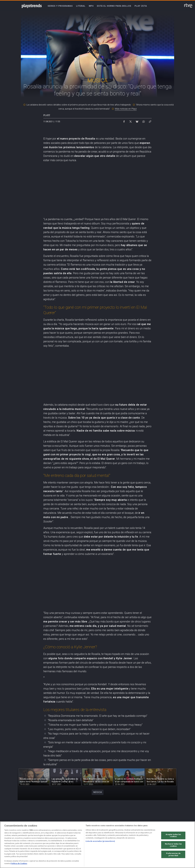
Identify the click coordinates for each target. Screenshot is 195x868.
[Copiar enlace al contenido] (150, 121)
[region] (97, 845)
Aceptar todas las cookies (173, 835)
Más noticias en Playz (126, 109)
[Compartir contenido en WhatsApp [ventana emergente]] (144, 121)
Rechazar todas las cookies (173, 845)
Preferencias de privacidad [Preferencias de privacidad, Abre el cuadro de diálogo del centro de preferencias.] (173, 854)
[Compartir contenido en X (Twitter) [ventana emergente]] (131, 121)
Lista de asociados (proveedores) (100, 841)
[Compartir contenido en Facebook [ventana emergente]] (124, 121)
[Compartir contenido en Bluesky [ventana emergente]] (137, 121)
